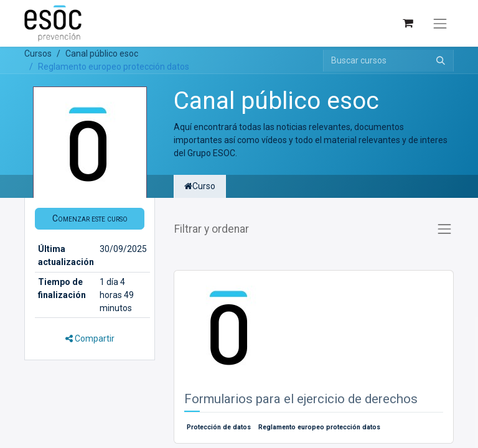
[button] (90, 219)
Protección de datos (219, 427)
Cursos (38, 54)
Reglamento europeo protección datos (319, 427)
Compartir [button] (90, 338)
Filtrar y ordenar (212, 229)
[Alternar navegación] (440, 24)
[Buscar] (441, 61)
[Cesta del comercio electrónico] (407, 23)
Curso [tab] (200, 186)
